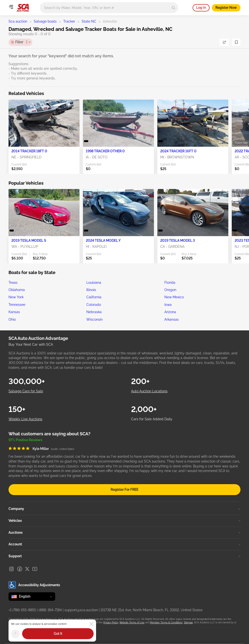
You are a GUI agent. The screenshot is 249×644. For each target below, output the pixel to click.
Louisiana (94, 283)
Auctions (124, 532)
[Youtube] (35, 569)
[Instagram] (11, 569)
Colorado (94, 305)
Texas (13, 283)
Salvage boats (45, 21)
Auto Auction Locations (149, 391)
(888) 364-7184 (50, 610)
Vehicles (124, 521)
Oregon (170, 290)
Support (124, 556)
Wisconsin (94, 319)
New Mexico (174, 297)
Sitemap (188, 623)
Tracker (69, 21)
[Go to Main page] (23, 8)
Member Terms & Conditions (166, 623)
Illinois (91, 290)
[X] (27, 569)
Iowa (168, 305)
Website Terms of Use (132, 623)
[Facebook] (20, 569)
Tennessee (17, 305)
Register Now (226, 8)
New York (16, 297)
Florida (170, 283)
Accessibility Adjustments (34, 585)
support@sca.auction (81, 610)
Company (124, 509)
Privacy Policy (111, 623)
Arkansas (172, 319)
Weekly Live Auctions (25, 419)
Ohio (12, 319)
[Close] (91, 624)
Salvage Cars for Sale (26, 391)
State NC (89, 21)
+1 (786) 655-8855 (22, 610)
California (94, 297)
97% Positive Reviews (25, 440)
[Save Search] (236, 42)
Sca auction (18, 21)
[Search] (173, 8)
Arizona (170, 312)
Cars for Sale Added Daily (152, 419)
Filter (21, 42)
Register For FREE (124, 489)
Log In (201, 8)
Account (124, 544)
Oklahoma (17, 290)
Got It (58, 634)
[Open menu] (11, 7)
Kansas (14, 312)
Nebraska (94, 312)
